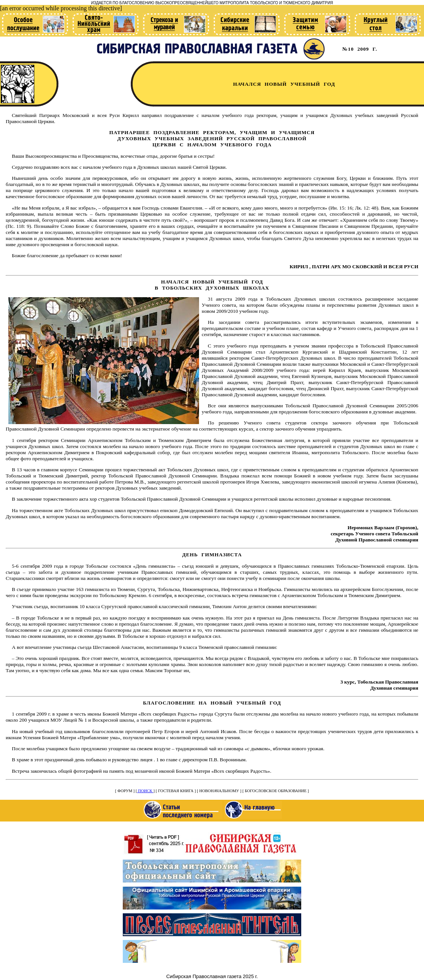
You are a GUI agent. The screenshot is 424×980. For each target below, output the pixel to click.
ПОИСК (145, 791)
